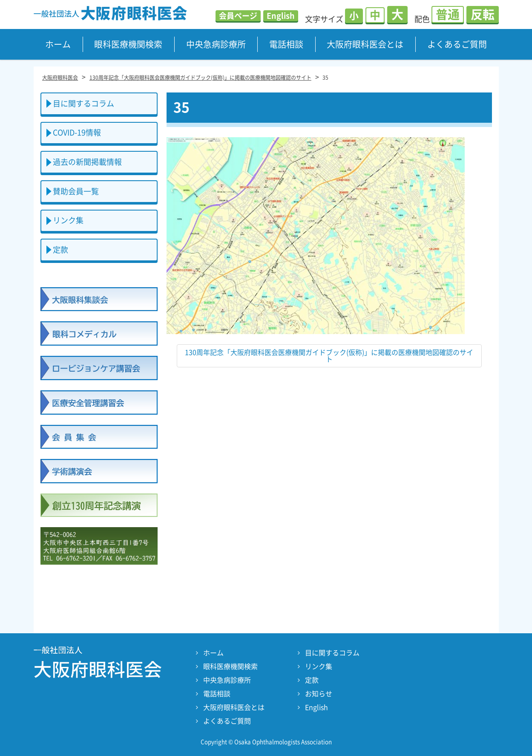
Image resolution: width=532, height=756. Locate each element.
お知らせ (319, 694)
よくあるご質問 (457, 44)
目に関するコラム (83, 104)
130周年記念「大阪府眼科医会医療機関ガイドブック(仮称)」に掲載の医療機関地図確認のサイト (329, 356)
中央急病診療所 (216, 44)
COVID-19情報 (77, 133)
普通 (448, 14)
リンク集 (68, 220)
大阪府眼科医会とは (365, 44)
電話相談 (286, 44)
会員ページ (238, 16)
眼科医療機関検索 (128, 44)
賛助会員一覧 (76, 191)
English (281, 16)
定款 (60, 250)
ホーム (58, 44)
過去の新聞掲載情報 (87, 162)
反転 (483, 14)
